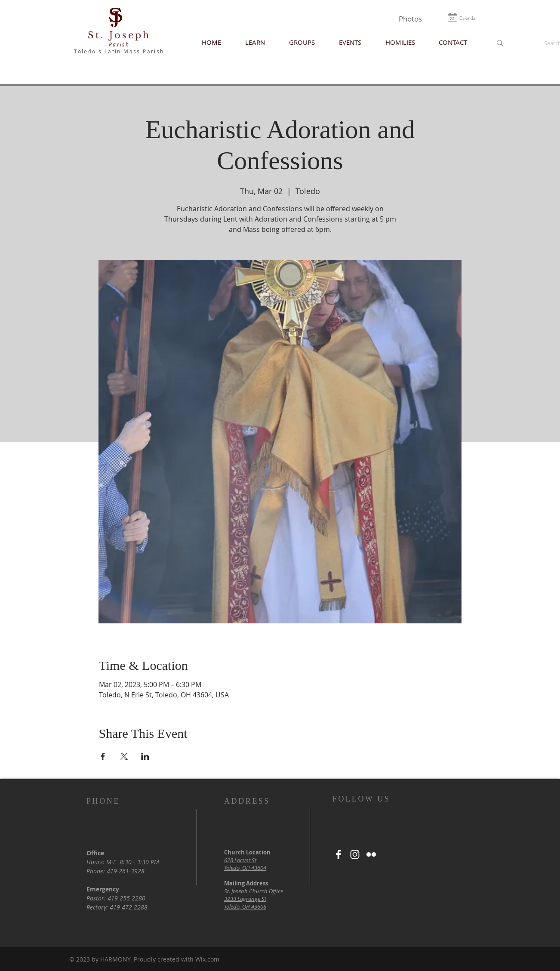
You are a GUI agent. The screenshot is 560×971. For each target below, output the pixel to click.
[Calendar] (468, 18)
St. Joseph (119, 35)
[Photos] (410, 19)
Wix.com (207, 959)
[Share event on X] (124, 756)
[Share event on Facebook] (103, 756)
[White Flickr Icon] (371, 854)
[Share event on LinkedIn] (145, 756)
